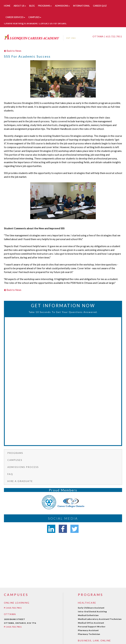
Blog (32, 6)
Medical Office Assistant (91, 623)
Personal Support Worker (92, 627)
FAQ (10, 474)
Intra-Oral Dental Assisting (92, 612)
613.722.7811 (114, 36)
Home (7, 6)
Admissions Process (23, 467)
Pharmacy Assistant (88, 630)
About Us (20, 6)
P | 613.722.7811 (13, 608)
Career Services (15, 17)
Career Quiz (100, 6)
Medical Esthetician (88, 615)
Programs (45, 6)
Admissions (62, 6)
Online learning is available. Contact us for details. (35, 23)
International (81, 6)
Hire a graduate (20, 481)
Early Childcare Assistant (91, 608)
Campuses (35, 17)
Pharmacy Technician (89, 634)
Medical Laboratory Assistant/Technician (100, 619)
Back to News (13, 51)
